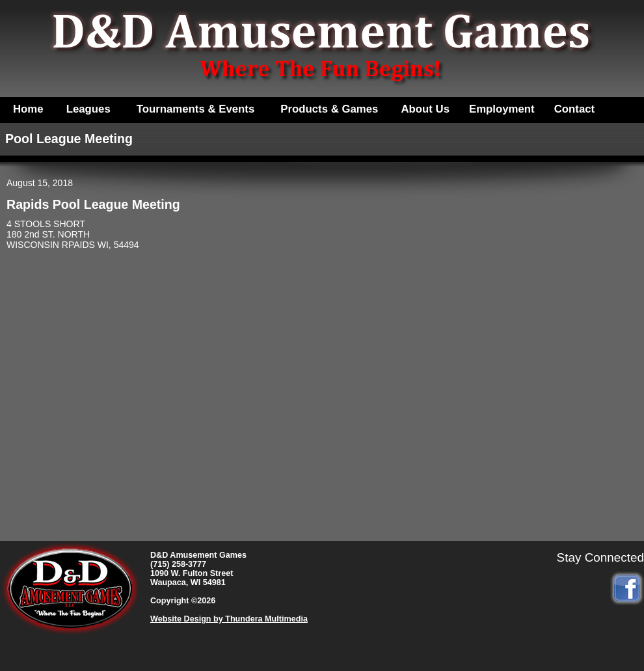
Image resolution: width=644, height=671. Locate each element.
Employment (502, 109)
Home (28, 109)
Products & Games (329, 109)
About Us (425, 109)
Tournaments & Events (196, 109)
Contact (574, 109)
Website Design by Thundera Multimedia (229, 619)
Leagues (88, 109)
